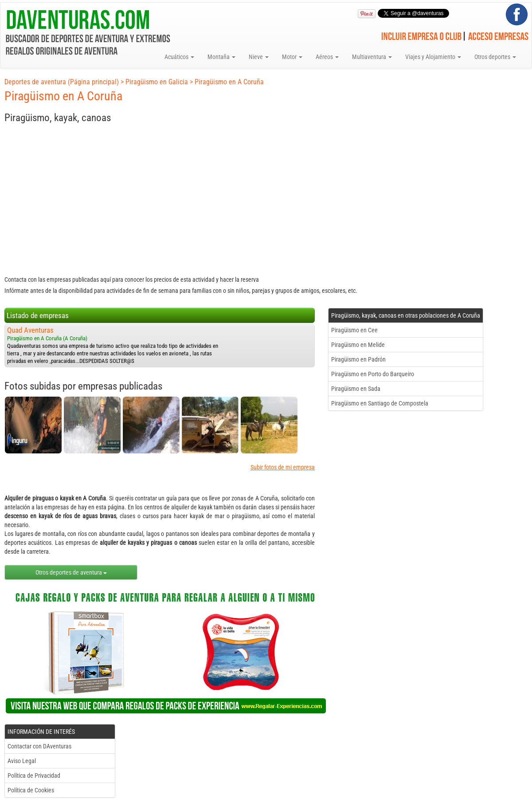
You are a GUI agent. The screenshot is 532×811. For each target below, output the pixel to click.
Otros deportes (495, 57)
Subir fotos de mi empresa (283, 467)
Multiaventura (372, 57)
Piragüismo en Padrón (358, 359)
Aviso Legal (22, 761)
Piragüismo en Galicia (157, 82)
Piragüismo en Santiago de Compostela (380, 403)
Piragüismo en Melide (358, 345)
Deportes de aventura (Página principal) (62, 82)
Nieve (259, 57)
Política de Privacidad (34, 776)
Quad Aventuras (30, 330)
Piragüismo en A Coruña (229, 82)
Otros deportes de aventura (71, 572)
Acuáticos (179, 57)
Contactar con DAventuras (39, 746)
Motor (292, 57)
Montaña (221, 57)
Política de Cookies (31, 790)
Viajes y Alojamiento (433, 57)
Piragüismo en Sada (356, 389)
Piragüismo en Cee (354, 330)
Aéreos (327, 57)
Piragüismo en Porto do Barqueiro (373, 374)
